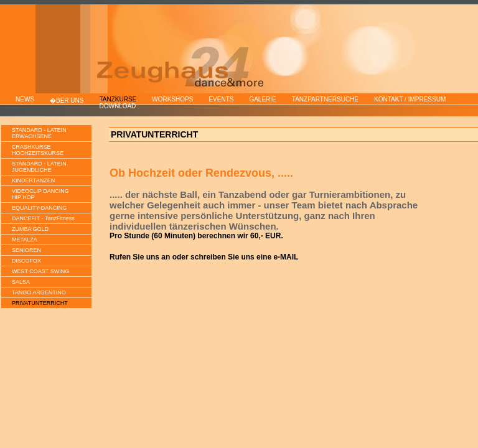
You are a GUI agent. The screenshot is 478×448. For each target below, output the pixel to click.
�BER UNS (67, 100)
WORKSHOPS (172, 99)
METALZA (25, 240)
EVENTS (221, 99)
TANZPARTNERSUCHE (325, 99)
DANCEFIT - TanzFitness (43, 218)
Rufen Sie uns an (140, 257)
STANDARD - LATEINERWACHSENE (39, 133)
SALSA (21, 282)
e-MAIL (286, 257)
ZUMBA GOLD (30, 229)
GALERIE (262, 99)
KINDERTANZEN (33, 180)
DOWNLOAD (117, 106)
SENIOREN (26, 250)
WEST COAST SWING (40, 271)
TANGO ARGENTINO (39, 292)
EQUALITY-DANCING (39, 208)
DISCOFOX (26, 261)
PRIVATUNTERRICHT (40, 303)
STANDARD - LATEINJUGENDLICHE (39, 167)
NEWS (25, 99)
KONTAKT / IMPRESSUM (410, 99)
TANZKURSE (118, 99)
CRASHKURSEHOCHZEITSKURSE (38, 150)
